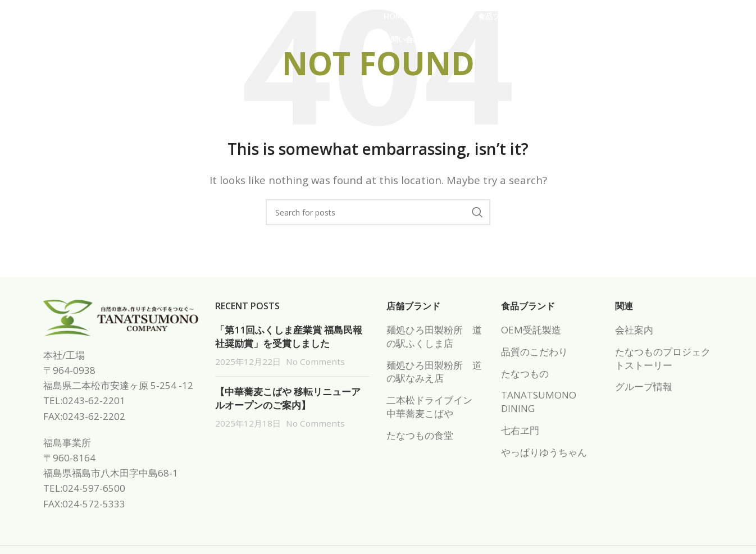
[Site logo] (112, 27)
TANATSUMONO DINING (539, 402)
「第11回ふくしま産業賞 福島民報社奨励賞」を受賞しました (289, 336)
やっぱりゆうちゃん (544, 452)
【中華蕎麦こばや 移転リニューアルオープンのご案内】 (288, 398)
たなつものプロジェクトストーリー (663, 358)
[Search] (378, 212)
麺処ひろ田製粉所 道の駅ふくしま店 (434, 336)
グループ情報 (644, 386)
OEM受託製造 (531, 330)
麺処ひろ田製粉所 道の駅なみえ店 (434, 372)
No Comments (315, 361)
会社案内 (634, 330)
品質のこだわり (534, 352)
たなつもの (525, 374)
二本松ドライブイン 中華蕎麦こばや (434, 407)
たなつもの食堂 (420, 435)
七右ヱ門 (520, 430)
